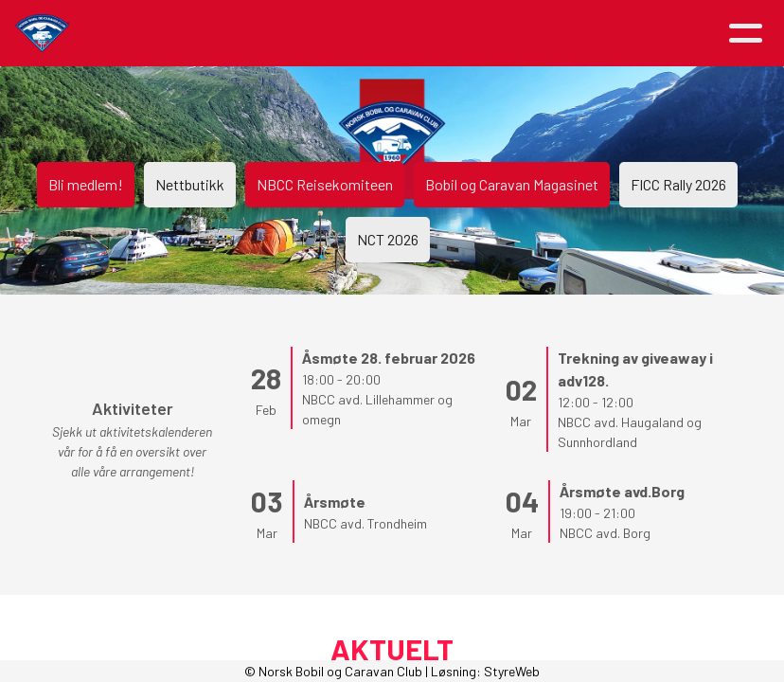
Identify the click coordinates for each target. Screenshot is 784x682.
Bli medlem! (86, 184)
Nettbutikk (190, 184)
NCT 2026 (388, 239)
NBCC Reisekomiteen (325, 184)
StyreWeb (512, 671)
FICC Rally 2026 (678, 184)
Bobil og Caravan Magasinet (512, 184)
